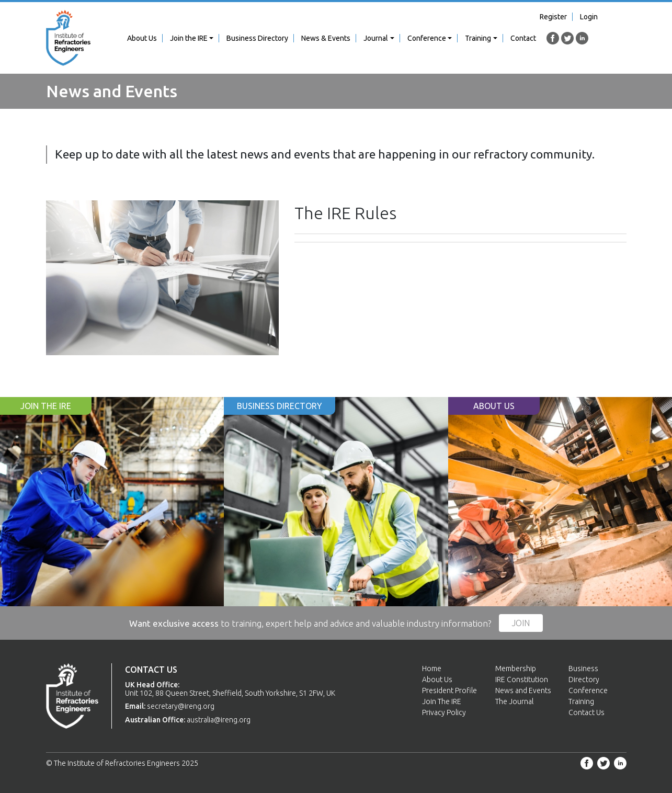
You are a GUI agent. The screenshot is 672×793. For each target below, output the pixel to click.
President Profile (449, 690)
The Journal (514, 701)
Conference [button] (427, 38)
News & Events (326, 38)
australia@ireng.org (219, 720)
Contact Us (586, 712)
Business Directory (257, 38)
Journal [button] (376, 38)
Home (432, 669)
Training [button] (478, 38)
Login (589, 17)
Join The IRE (442, 701)
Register (553, 17)
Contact (523, 38)
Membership (516, 669)
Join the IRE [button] (189, 38)
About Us (142, 38)
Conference (588, 690)
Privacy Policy (444, 712)
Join (521, 623)
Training (581, 701)
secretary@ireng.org (181, 706)
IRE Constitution (522, 679)
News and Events (523, 690)
